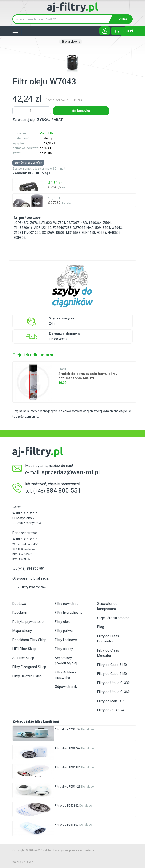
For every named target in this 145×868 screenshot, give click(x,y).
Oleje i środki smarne (113, 618)
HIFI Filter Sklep (24, 649)
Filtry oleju (63, 622)
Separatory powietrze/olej (66, 661)
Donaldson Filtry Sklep (29, 640)
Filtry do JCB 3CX (111, 710)
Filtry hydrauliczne (69, 613)
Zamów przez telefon (28, 163)
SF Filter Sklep (23, 658)
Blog (101, 627)
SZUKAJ (123, 19)
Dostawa (19, 604)
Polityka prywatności (28, 622)
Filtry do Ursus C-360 (113, 692)
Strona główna (71, 42)
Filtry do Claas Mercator (108, 653)
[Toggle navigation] (15, 31)
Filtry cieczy (64, 649)
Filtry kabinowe (66, 640)
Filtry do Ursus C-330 (113, 683)
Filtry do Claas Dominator (108, 639)
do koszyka (81, 111)
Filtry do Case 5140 (112, 665)
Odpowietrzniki (66, 687)
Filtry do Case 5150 (112, 674)
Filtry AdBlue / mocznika (66, 675)
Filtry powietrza (67, 604)
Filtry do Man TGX (111, 701)
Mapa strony (22, 631)
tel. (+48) (29, 569)
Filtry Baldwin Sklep (27, 676)
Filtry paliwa (64, 631)
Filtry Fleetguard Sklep (29, 667)
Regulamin (20, 613)
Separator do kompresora (107, 606)
